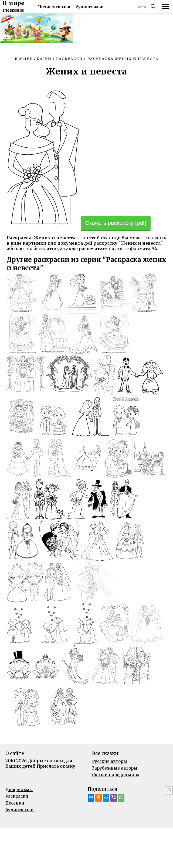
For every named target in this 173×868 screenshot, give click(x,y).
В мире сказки (25, 7)
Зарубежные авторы (115, 808)
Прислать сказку (56, 806)
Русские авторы (110, 801)
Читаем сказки (70, 7)
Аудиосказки (20, 850)
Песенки (15, 843)
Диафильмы (19, 830)
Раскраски (17, 836)
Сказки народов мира (116, 815)
